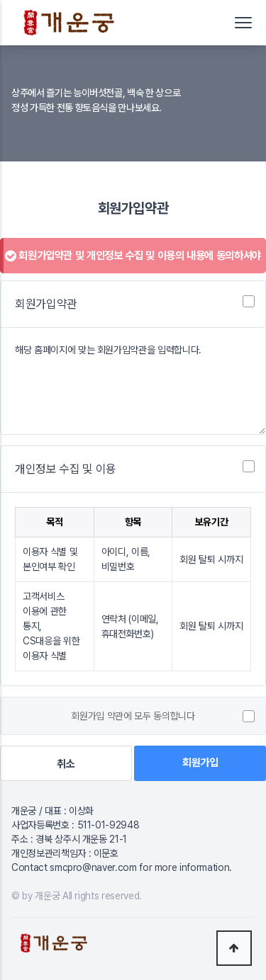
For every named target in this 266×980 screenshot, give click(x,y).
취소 (66, 764)
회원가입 (200, 763)
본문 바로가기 (0, 0)
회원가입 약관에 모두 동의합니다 (133, 717)
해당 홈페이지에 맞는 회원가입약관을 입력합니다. (133, 381)
